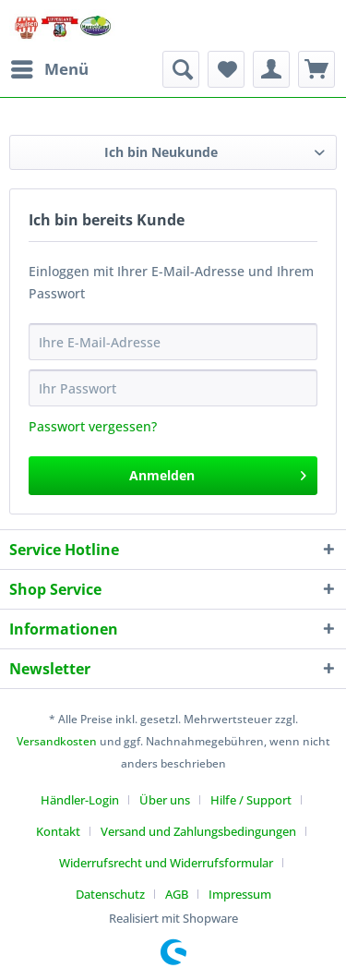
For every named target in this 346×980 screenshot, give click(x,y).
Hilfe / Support (251, 800)
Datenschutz (110, 894)
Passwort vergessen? (93, 426)
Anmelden (218, 472)
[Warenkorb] (316, 69)
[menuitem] (49, 69)
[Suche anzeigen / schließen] (181, 69)
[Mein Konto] (271, 69)
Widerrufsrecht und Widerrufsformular (166, 863)
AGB (177, 894)
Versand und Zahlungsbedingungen (198, 831)
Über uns (165, 800)
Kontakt (58, 831)
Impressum (240, 894)
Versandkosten (57, 741)
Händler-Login (80, 800)
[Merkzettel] (226, 69)
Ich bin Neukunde (161, 152)
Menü (50, 67)
